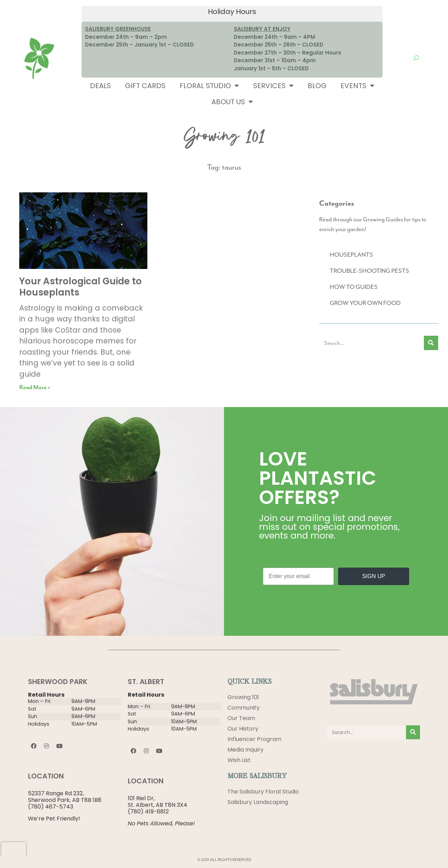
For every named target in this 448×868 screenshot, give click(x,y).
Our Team (241, 718)
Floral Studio (209, 86)
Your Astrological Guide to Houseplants (80, 287)
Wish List (239, 760)
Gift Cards (145, 86)
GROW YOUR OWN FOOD (365, 303)
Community (244, 708)
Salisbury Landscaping (258, 802)
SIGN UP (374, 576)
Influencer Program (254, 739)
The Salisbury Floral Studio (263, 792)
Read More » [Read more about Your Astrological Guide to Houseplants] (35, 388)
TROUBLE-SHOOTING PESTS (369, 271)
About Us (232, 102)
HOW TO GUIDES (354, 287)
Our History (243, 729)
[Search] (431, 343)
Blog (317, 86)
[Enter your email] (298, 576)
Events (358, 86)
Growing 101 (243, 697)
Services (273, 86)
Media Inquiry (246, 750)
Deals (100, 86)
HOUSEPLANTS (351, 255)
